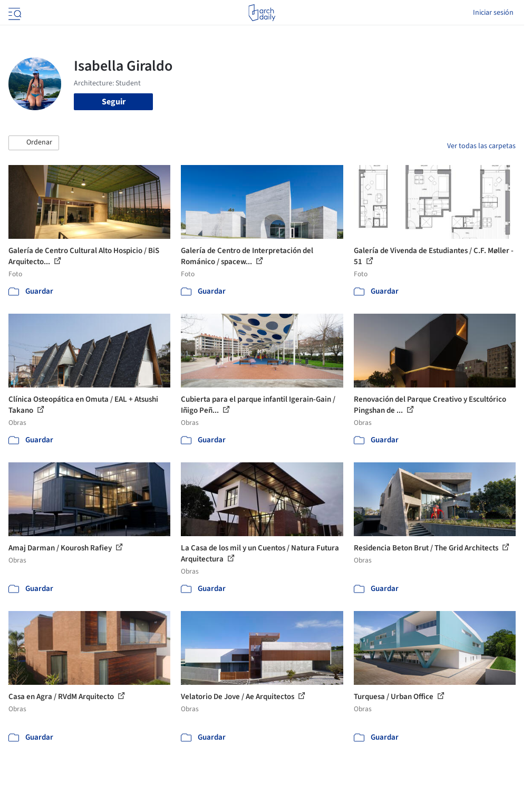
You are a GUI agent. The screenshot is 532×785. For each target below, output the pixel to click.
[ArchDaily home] (262, 13)
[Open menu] (14, 13)
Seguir (114, 102)
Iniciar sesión (493, 13)
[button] (34, 143)
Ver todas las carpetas (481, 146)
